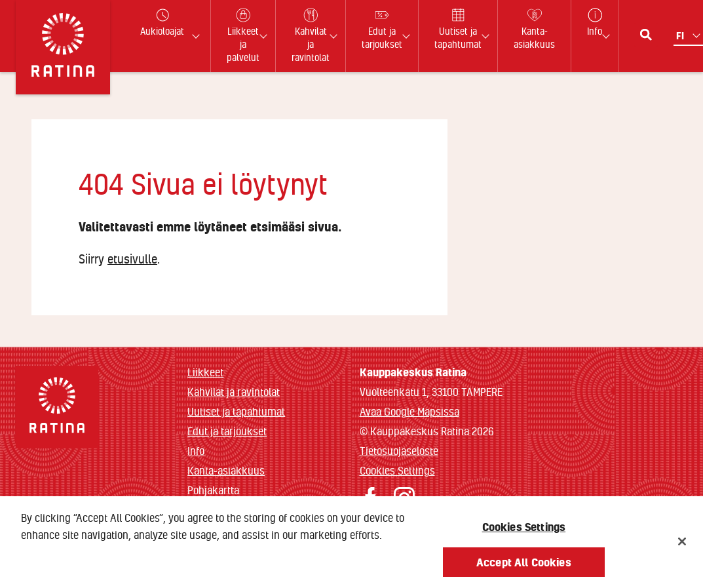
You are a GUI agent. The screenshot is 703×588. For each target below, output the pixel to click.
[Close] (682, 547)
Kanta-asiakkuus (226, 470)
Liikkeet (205, 372)
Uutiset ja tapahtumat (236, 411)
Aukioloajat (162, 23)
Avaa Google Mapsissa (409, 411)
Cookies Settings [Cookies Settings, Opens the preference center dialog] (524, 531)
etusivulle (132, 259)
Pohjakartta (213, 490)
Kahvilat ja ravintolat (234, 392)
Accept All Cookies (524, 567)
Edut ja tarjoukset (227, 431)
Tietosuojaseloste (399, 451)
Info (196, 451)
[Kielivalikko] (690, 36)
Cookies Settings (397, 470)
